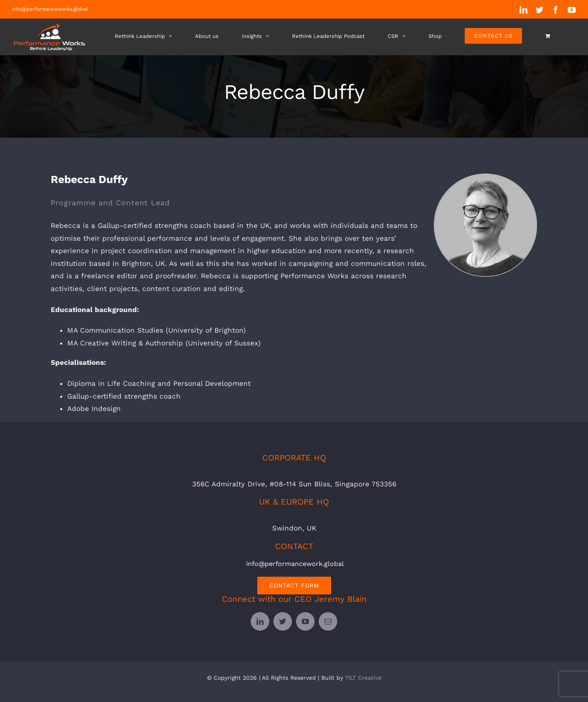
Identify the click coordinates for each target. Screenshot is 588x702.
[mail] (328, 621)
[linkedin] (260, 621)
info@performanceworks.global (50, 9)
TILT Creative (363, 677)
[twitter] (283, 621)
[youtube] (305, 621)
